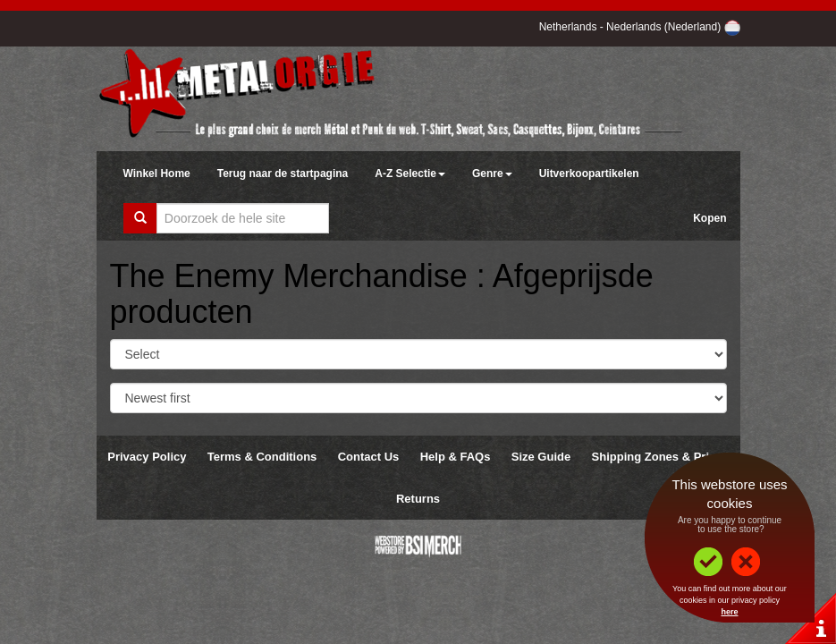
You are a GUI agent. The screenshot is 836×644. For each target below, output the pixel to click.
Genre (492, 174)
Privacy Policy (147, 457)
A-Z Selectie (410, 174)
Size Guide (541, 457)
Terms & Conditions (262, 457)
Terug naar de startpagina (283, 174)
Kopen (709, 218)
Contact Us (369, 457)
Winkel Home (157, 174)
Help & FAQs (456, 457)
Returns (418, 499)
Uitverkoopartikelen (589, 174)
